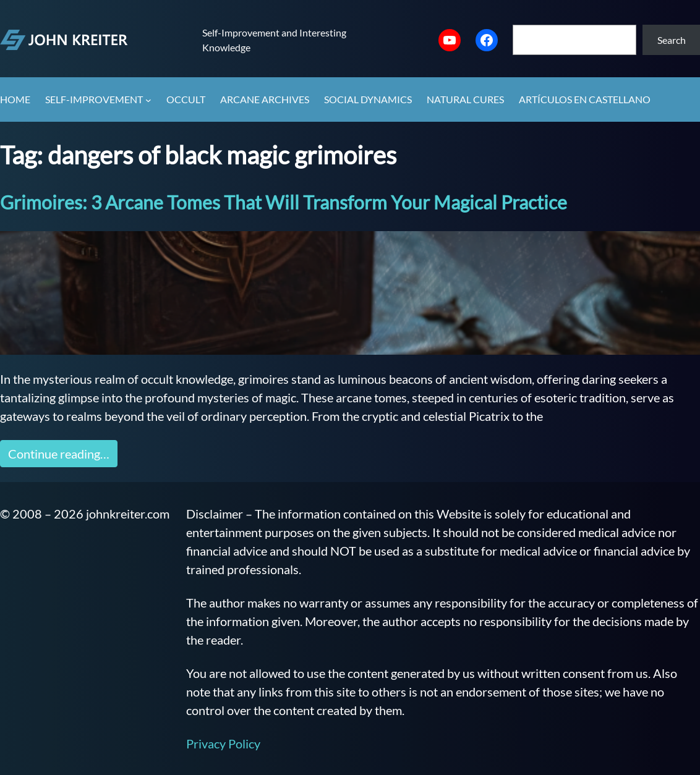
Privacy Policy (223, 743)
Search (672, 40)
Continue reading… (59, 454)
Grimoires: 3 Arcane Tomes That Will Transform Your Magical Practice (284, 202)
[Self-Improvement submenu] (148, 100)
